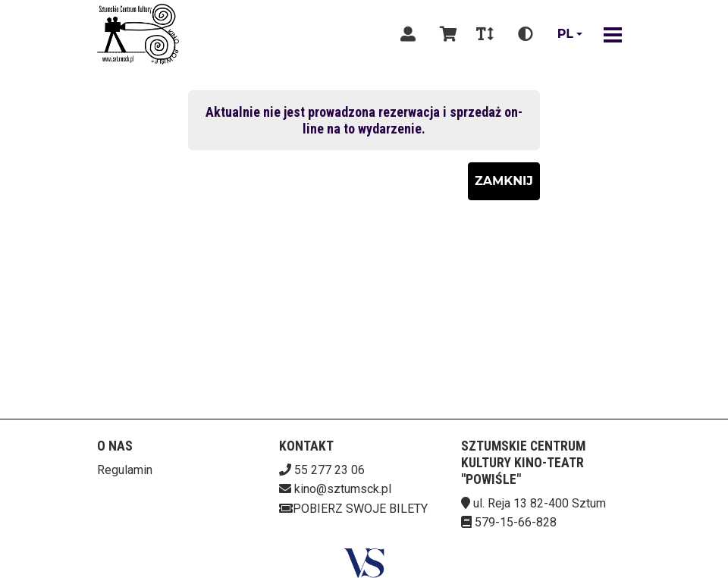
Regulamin (125, 470)
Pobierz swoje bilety (353, 509)
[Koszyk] (446, 34)
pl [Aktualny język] (565, 34)
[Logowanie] (408, 34)
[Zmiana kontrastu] (526, 34)
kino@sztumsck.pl (343, 489)
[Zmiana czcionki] (485, 34)
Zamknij (504, 181)
